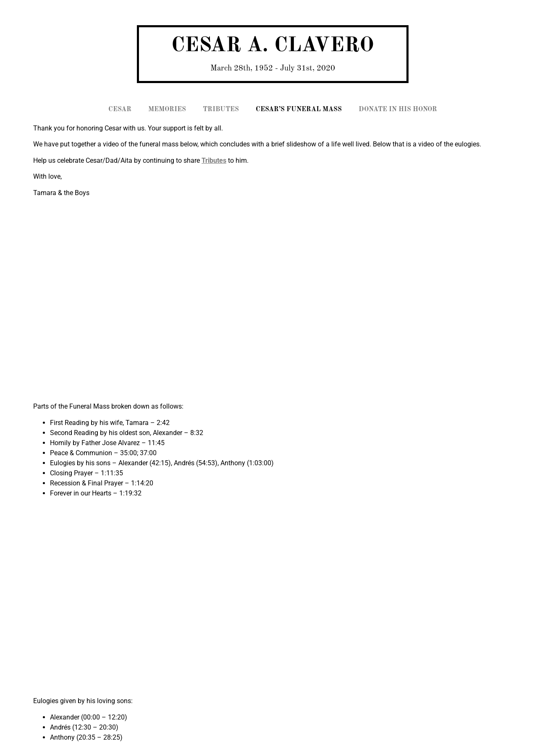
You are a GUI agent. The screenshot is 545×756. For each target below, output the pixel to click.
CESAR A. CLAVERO (273, 46)
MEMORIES (167, 109)
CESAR (120, 109)
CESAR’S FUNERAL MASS (299, 109)
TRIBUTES (221, 109)
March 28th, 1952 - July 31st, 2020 (273, 69)
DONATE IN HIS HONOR (398, 109)
